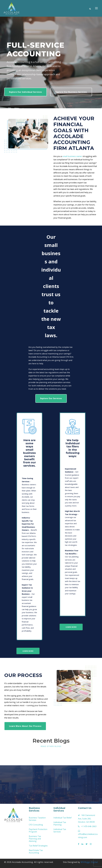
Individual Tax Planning (60, 823)
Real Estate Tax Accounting (36, 851)
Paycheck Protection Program (38, 830)
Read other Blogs (51, 746)
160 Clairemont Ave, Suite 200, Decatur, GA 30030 (87, 819)
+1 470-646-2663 (89, 826)
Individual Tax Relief (63, 818)
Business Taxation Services (37, 819)
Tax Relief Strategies (38, 846)
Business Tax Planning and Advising (35, 839)
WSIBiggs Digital (89, 862)
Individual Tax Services (60, 830)
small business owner (72, 156)
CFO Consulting (36, 825)
